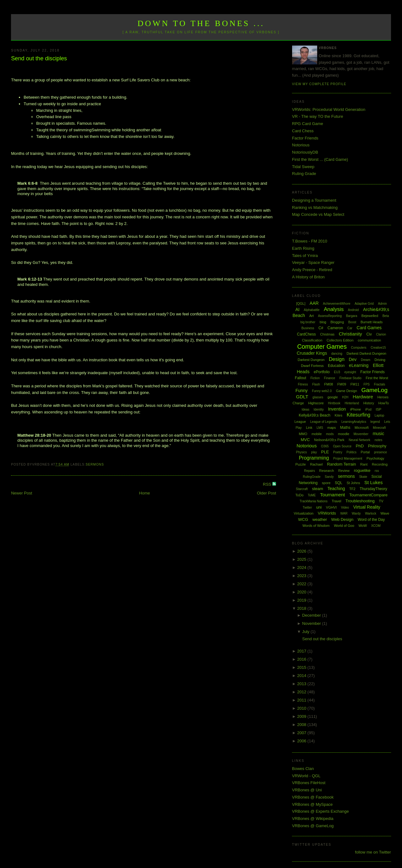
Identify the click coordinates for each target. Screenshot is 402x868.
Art (312, 316)
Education (336, 366)
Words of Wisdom (316, 526)
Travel (336, 501)
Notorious (301, 145)
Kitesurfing (359, 415)
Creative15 (378, 348)
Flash (316, 384)
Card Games (369, 328)
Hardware (363, 397)
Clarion (381, 334)
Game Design (347, 391)
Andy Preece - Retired (312, 270)
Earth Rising (303, 248)
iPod (368, 409)
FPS (367, 384)
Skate (363, 477)
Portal (365, 452)
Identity (319, 409)
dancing (337, 354)
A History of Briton (308, 277)
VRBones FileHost (309, 783)
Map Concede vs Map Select (318, 214)
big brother (308, 322)
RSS (268, 484)
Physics (301, 452)
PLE (325, 452)
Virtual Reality (367, 507)
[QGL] (301, 303)
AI (297, 309)
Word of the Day (371, 520)
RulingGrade (312, 477)
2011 (302, 700)
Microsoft (362, 428)
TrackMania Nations (314, 501)
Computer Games (322, 347)
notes (378, 440)
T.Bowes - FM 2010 (310, 241)
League (300, 422)
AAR (314, 303)
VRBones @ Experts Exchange (321, 811)
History (369, 403)
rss (377, 471)
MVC (305, 440)
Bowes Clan (303, 769)
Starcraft (302, 489)
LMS (320, 428)
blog (323, 322)
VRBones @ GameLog (313, 826)
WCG (303, 519)
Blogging (337, 322)
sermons (95, 464)
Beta (386, 316)
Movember (361, 434)
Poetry (338, 452)
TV (381, 501)
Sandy (329, 477)
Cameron (335, 328)
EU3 (337, 372)
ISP (378, 409)
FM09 (342, 384)
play (314, 452)
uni (319, 507)
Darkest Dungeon (311, 360)
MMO (303, 434)
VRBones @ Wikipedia (313, 819)
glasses (318, 397)
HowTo (384, 403)
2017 (302, 651)
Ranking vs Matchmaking (315, 207)
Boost (352, 322)
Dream (366, 360)
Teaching (336, 489)
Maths (345, 428)
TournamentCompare (368, 495)
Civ (369, 334)
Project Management (348, 459)
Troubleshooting (360, 501)
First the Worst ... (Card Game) (320, 159)
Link (309, 428)
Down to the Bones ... (201, 23)
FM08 (329, 384)
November (312, 623)
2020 (302, 592)
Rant (364, 464)
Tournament (332, 495)
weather (320, 519)
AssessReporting (330, 316)
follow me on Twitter (373, 852)
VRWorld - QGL (306, 776)
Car (350, 328)
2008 (302, 725)
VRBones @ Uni (307, 790)
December (312, 615)
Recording (380, 464)
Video (345, 508)
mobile (317, 434)
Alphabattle (312, 310)
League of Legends (324, 422)
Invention (337, 409)
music (379, 434)
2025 (302, 559)
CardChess (307, 334)
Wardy (356, 513)
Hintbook (334, 403)
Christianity (350, 334)
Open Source (342, 446)
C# (321, 328)
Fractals (380, 384)
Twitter (307, 508)
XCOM (376, 526)
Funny (302, 390)
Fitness (303, 384)
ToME (312, 495)
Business (308, 328)
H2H (345, 397)
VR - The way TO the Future (318, 116)
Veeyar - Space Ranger (313, 262)
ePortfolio (322, 372)
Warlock (371, 513)
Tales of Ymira (305, 256)
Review (344, 471)
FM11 (355, 384)
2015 (302, 667)
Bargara (352, 316)
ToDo (300, 495)
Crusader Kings (312, 353)
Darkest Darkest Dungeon (366, 353)
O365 (325, 446)
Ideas (305, 409)
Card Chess (303, 131)
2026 (302, 551)
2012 (302, 692)
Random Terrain (341, 464)
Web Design (342, 519)
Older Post (266, 493)
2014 (302, 676)
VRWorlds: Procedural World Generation (329, 109)
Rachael (316, 464)
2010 (302, 708)
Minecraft (379, 428)
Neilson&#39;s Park (329, 440)
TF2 (352, 489)
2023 (302, 576)
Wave (385, 513)
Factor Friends (305, 138)
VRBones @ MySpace (312, 804)
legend (375, 422)
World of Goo (344, 526)
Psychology (375, 458)
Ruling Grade (304, 174)
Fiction (315, 378)
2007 (302, 733)
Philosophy (377, 446)
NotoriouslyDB (305, 152)
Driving (380, 360)
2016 (302, 659)
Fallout (301, 378)
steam (317, 489)
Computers (359, 348)
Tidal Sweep (303, 167)
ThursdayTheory (373, 489)
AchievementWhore (337, 304)
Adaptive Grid (364, 304)
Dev (353, 359)
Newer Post (22, 493)
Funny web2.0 (322, 391)
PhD (360, 446)
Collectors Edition (340, 340)
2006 (302, 741)
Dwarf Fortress (312, 366)
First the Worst (377, 378)
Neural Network (359, 440)
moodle (344, 434)
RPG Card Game (308, 124)
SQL (339, 483)
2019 (302, 600)
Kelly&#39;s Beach (315, 415)
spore (326, 483)
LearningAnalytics (354, 422)
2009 (302, 716)
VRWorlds (327, 513)
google (333, 397)
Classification (312, 340)
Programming (314, 458)
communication (369, 340)
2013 (302, 684)
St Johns (353, 483)
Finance (330, 378)
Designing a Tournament (314, 200)
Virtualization (304, 513)
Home (145, 493)
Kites (339, 415)
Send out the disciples (39, 58)
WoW (363, 526)
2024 (302, 568)
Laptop (380, 415)
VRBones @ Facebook (313, 797)
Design (337, 359)
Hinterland (352, 403)
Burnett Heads (372, 322)
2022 (302, 584)
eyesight (350, 372)
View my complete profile (319, 84)
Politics (351, 452)
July (306, 632)
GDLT (302, 397)
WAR (344, 513)
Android (353, 310)
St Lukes (373, 482)
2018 (302, 608)
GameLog (375, 390)
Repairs (309, 471)
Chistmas (327, 334)
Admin (382, 304)
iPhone (356, 409)
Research (326, 471)
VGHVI (331, 507)
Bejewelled (370, 316)
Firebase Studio (350, 378)
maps (331, 428)
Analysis (334, 309)
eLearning (359, 365)
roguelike (362, 470)
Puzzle (301, 464)
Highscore (316, 403)
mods (330, 434)
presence (380, 452)
